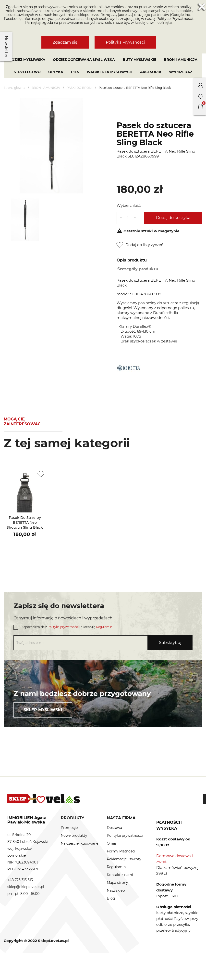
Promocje (69, 828)
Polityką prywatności (63, 627)
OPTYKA (56, 72)
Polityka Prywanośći (125, 42)
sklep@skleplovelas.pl (26, 887)
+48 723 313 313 (20, 880)
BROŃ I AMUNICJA (181, 60)
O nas (112, 843)
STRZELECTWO (27, 72)
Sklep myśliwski (43, 710)
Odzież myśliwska (27, 60)
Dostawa (114, 828)
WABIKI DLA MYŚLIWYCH (109, 72)
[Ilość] (128, 218)
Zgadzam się (65, 42)
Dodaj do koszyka (173, 218)
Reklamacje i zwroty (124, 859)
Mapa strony (117, 883)
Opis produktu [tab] (132, 260)
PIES (75, 72)
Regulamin (104, 627)
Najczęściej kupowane (79, 843)
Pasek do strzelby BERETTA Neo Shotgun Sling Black (25, 523)
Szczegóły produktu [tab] (138, 269)
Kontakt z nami (120, 875)
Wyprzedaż (181, 72)
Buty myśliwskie (139, 60)
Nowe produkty (74, 836)
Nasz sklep (116, 890)
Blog (111, 898)
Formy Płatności (121, 851)
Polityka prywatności (125, 836)
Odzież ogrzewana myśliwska (84, 60)
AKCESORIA (151, 72)
